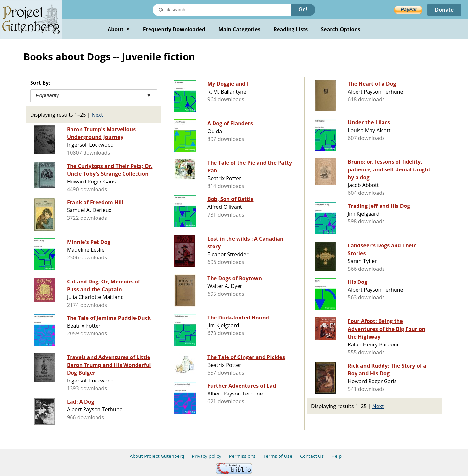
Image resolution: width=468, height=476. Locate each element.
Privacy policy (207, 456)
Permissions (242, 456)
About (119, 29)
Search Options (341, 29)
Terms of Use (278, 456)
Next (97, 115)
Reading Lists (291, 29)
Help (337, 456)
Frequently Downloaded (174, 29)
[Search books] (222, 10)
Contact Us (312, 456)
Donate (444, 10)
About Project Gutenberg (157, 456)
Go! (303, 10)
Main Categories (240, 29)
